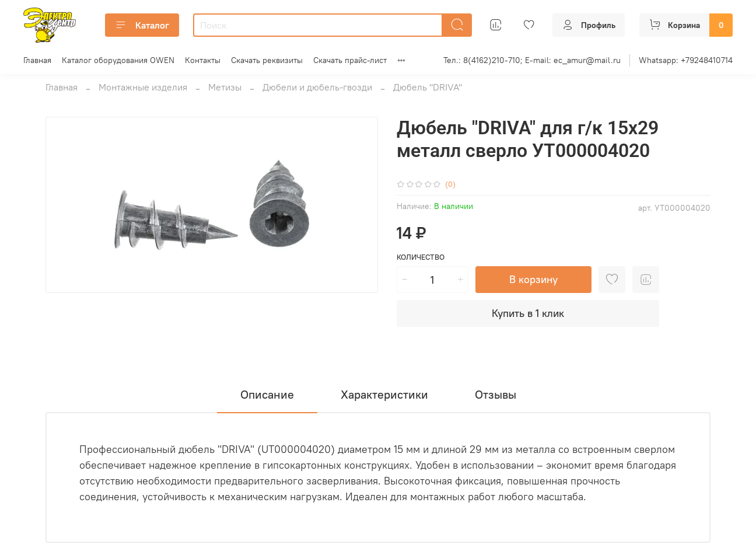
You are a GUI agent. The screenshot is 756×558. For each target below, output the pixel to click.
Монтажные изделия (143, 87)
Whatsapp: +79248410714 (686, 60)
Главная (37, 60)
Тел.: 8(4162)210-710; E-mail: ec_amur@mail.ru (532, 60)
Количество (421, 257)
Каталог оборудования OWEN (118, 60)
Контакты (203, 60)
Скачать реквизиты (267, 60)
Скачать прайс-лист (350, 60)
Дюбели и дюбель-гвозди (317, 87)
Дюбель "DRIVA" (428, 87)
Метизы (225, 87)
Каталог (142, 25)
